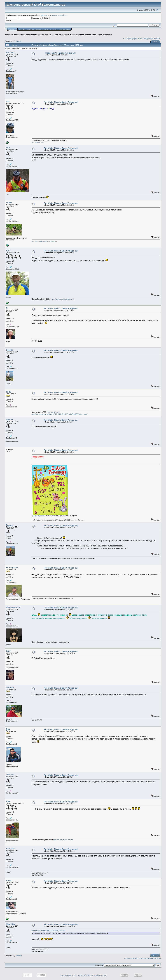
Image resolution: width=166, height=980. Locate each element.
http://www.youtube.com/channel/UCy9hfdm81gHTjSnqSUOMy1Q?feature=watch (60, 414)
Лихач (9, 881)
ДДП (8, 250)
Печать (156, 42)
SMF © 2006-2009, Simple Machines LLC (92, 975)
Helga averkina (13, 607)
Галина (10, 525)
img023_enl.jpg (38, 516)
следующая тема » (152, 38)
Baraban (10, 52)
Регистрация (65, 29)
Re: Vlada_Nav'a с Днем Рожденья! (61, 102)
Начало (13, 29)
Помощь (30, 29)
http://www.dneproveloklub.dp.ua (63, 299)
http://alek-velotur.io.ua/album (63, 840)
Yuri (8, 148)
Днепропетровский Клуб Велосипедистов (22, 34)
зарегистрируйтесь (59, 15)
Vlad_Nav (11, 849)
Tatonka (10, 687)
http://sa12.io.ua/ (54, 412)
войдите (44, 15)
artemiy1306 (12, 567)
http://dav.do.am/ (37, 142)
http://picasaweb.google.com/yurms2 (44, 241)
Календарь (47, 29)
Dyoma (9, 419)
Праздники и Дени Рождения (72, 34)
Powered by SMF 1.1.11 (68, 975)
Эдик (9, 651)
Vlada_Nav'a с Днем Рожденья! (99, 34)
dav (8, 102)
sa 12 (9, 392)
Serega (9, 350)
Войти (55, 29)
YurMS (9, 203)
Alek (8, 801)
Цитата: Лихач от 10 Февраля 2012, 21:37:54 (48, 931)
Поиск (38, 29)
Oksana (10, 775)
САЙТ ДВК (22, 29)
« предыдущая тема (133, 38)
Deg (8, 729)
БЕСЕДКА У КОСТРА (50, 34)
